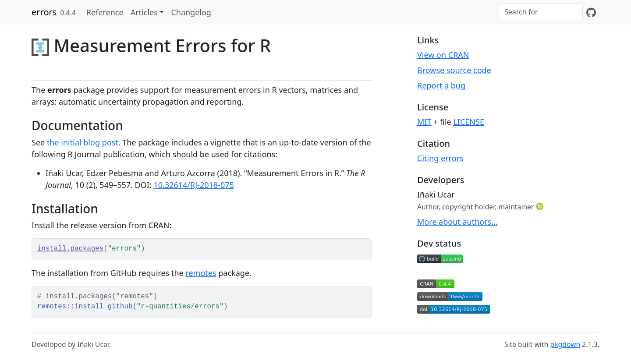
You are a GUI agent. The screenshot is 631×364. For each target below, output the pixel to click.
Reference (105, 12)
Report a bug (441, 85)
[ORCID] (541, 206)
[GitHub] (591, 12)
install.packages (70, 249)
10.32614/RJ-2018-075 (193, 185)
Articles (144, 12)
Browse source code (454, 70)
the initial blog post (83, 142)
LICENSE (469, 122)
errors (44, 12)
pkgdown (565, 344)
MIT (424, 122)
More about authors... (457, 222)
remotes (201, 273)
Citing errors (440, 158)
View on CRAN (443, 55)
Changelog (191, 12)
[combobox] (541, 12)
